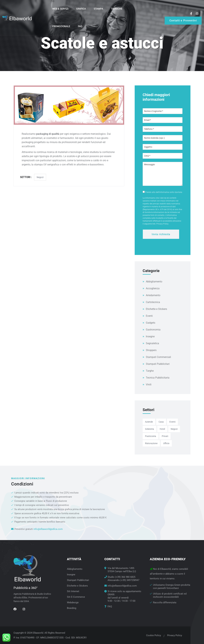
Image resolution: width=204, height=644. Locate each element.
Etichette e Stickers (156, 309)
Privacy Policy (173, 635)
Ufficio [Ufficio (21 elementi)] (166, 443)
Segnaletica (152, 343)
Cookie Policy (152, 635)
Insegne (150, 336)
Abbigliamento (154, 282)
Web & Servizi (60, 9)
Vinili (149, 385)
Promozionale (61, 26)
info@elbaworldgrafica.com (48, 529)
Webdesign (73, 602)
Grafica (81, 9)
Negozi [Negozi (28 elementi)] (174, 429)
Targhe (150, 371)
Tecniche (117, 9)
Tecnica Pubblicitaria (158, 378)
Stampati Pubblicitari (158, 364)
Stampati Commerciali (158, 357)
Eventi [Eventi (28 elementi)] (172, 422)
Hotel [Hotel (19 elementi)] (162, 429)
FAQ (80, 26)
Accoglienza (153, 288)
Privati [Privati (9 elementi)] (165, 436)
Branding (72, 608)
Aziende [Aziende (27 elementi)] (149, 422)
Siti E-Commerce (76, 597)
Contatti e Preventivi (183, 21)
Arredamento (153, 295)
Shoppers (151, 350)
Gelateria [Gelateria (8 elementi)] (149, 429)
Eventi (149, 316)
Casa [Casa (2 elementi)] (161, 422)
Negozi (40, 177)
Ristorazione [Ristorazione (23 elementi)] (151, 443)
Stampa (98, 9)
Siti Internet (73, 591)
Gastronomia (153, 330)
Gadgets (151, 323)
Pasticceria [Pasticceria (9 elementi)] (151, 436)
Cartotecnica (153, 302)
